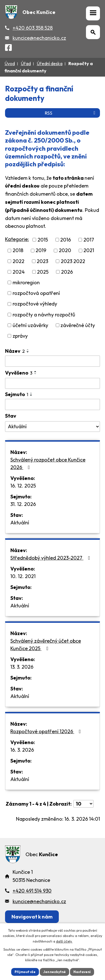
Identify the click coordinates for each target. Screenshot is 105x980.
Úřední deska (50, 63)
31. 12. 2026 (23, 504)
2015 (43, 240)
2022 (18, 261)
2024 (19, 272)
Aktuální (20, 523)
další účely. (64, 941)
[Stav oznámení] (53, 427)
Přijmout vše (25, 972)
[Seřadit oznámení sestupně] (28, 352)
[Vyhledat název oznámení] (53, 361)
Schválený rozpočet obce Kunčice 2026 (48, 463)
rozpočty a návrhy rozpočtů (44, 315)
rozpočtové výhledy (35, 304)
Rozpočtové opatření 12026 (47, 731)
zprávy (20, 336)
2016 (66, 240)
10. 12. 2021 (23, 576)
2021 (89, 251)
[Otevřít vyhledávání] (93, 32)
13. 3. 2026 (22, 667)
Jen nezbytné (54, 972)
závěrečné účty (78, 325)
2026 (67, 272)
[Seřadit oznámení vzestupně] (28, 350)
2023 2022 (73, 261)
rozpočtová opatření (36, 293)
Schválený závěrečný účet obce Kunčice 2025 (46, 645)
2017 (89, 240)
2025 (43, 272)
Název (15, 351)
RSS (71, 113)
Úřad (26, 63)
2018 (18, 251)
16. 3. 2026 (22, 750)
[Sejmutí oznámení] (53, 404)
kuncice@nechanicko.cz (39, 38)
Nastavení (82, 972)
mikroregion (26, 282)
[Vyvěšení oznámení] (53, 384)
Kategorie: (17, 239)
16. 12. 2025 (23, 486)
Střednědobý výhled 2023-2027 (51, 558)
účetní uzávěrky (30, 325)
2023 (42, 261)
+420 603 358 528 (33, 28)
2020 (65, 251)
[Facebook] (8, 48)
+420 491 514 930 (32, 891)
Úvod (10, 63)
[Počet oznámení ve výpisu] (83, 804)
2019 (41, 251)
